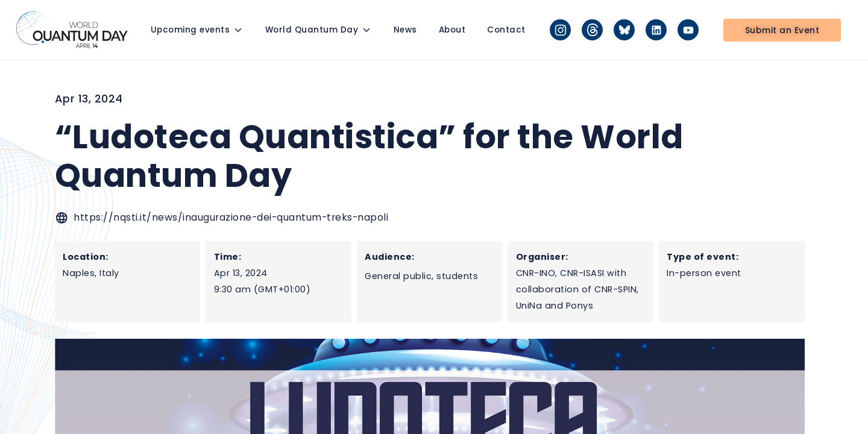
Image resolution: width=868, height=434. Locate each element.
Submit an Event (782, 30)
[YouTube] (688, 30)
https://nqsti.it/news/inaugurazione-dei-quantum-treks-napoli (231, 218)
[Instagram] (560, 30)
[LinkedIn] (656, 30)
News (405, 30)
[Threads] (592, 30)
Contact (506, 30)
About (452, 30)
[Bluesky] (624, 30)
